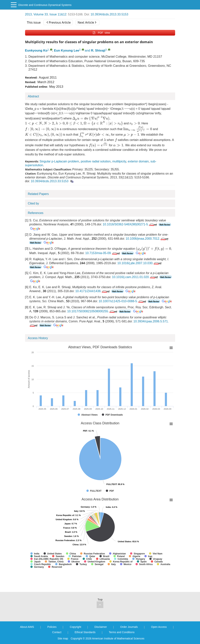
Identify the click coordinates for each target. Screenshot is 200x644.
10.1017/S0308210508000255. (93, 311)
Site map (63, 638)
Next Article (87, 22)
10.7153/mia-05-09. (103, 253)
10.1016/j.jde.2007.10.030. (140, 263)
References (36, 213)
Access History (38, 338)
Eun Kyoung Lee (66, 50)
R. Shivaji (98, 50)
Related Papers (38, 194)
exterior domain (138, 161)
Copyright (75, 627)
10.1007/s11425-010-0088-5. (123, 301)
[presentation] (78, 119)
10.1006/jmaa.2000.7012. (147, 239)
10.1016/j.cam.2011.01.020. (135, 277)
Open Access (159, 627)
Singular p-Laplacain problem (59, 161)
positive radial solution (96, 161)
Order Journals (129, 627)
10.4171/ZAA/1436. (93, 291)
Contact (57, 632)
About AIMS (27, 627)
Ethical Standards (85, 632)
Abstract (34, 96)
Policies (52, 627)
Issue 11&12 (58, 14)
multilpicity (119, 161)
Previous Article (59, 22)
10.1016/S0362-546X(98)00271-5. (130, 224)
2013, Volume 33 (36, 14)
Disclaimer (101, 627)
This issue (34, 22)
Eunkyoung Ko (36, 50)
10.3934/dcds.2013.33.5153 (109, 14)
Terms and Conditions (122, 632)
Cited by (34, 203)
